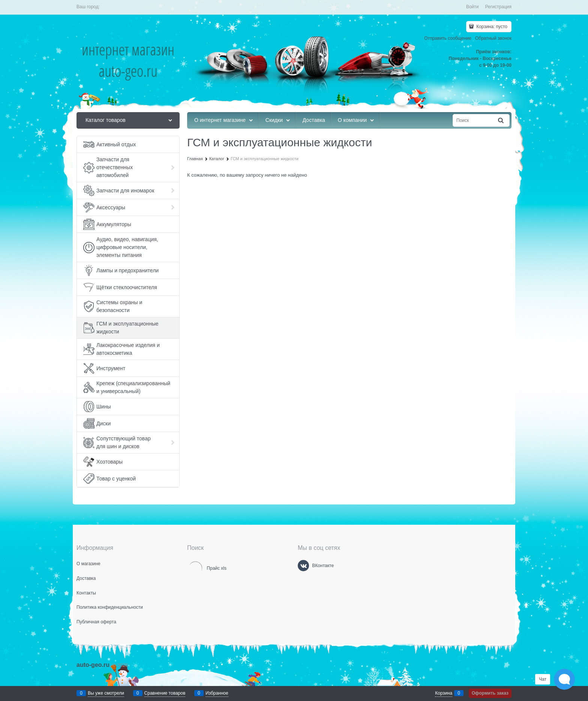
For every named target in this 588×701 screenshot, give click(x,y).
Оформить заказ (490, 693)
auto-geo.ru (93, 665)
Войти (472, 7)
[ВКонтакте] (303, 566)
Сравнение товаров (165, 693)
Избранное (217, 693)
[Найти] (501, 121)
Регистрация (498, 7)
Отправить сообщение (448, 38)
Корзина (444, 693)
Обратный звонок (493, 38)
